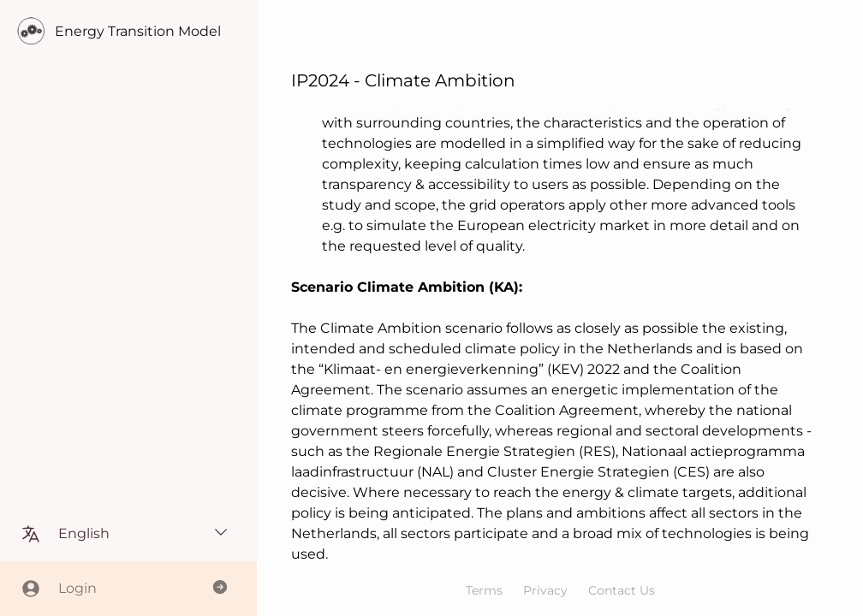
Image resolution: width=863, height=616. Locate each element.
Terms (484, 590)
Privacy (545, 590)
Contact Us (622, 590)
